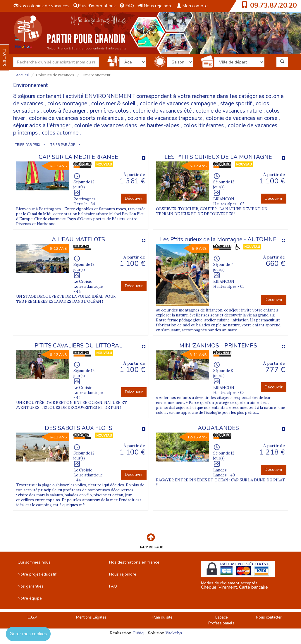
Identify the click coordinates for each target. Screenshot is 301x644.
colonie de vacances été (162, 111)
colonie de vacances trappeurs (165, 118)
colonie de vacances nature (229, 111)
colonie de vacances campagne (178, 104)
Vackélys (174, 633)
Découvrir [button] (134, 198)
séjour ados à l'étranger (42, 125)
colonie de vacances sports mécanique (76, 118)
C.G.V (32, 617)
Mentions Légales (91, 617)
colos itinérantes (204, 125)
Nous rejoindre (155, 6)
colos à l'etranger (64, 111)
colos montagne (67, 104)
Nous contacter (269, 617)
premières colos (109, 111)
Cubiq (138, 633)
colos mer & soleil (113, 104)
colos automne (60, 133)
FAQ (127, 6)
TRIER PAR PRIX (27, 145)
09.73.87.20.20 (274, 5)
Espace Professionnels (221, 620)
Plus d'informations (94, 6)
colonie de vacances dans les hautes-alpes (127, 125)
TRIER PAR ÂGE (63, 145)
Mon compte (192, 6)
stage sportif (236, 104)
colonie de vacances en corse (242, 118)
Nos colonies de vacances (42, 6)
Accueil (22, 75)
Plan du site (162, 617)
